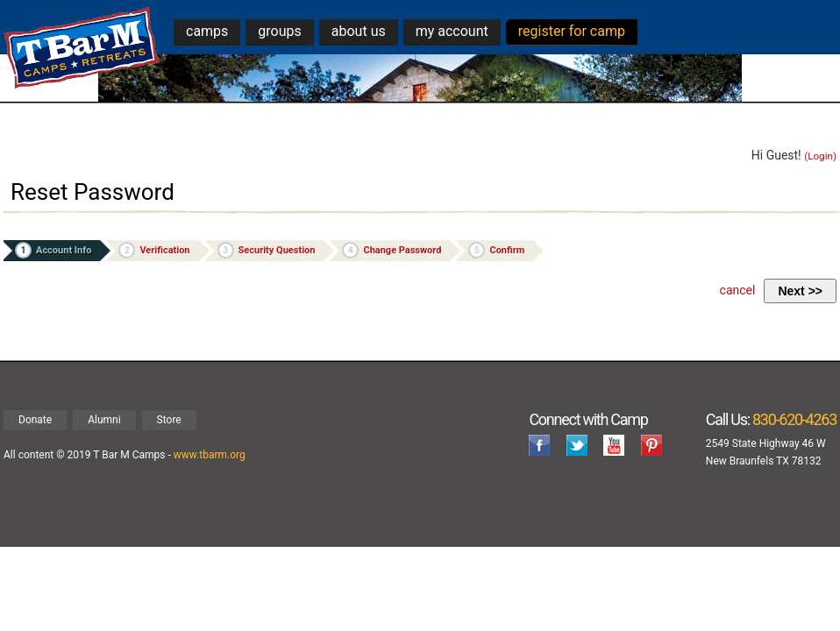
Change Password (392, 250)
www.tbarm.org (210, 455)
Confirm (496, 250)
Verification (154, 250)
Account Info (53, 250)
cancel (738, 290)
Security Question (267, 250)
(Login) (820, 156)
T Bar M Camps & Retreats (82, 48)
